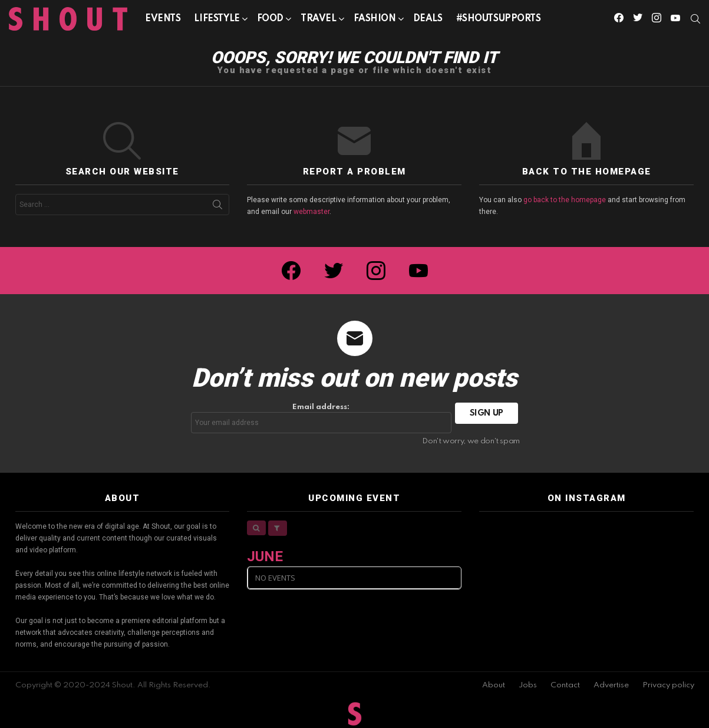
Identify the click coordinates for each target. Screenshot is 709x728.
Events (163, 19)
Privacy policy (668, 685)
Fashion (375, 21)
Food (270, 21)
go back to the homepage (565, 200)
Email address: (321, 418)
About (494, 685)
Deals (428, 19)
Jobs (528, 685)
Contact (565, 685)
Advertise (611, 685)
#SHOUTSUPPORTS (499, 19)
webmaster (311, 212)
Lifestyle (217, 21)
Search (217, 207)
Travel (318, 21)
